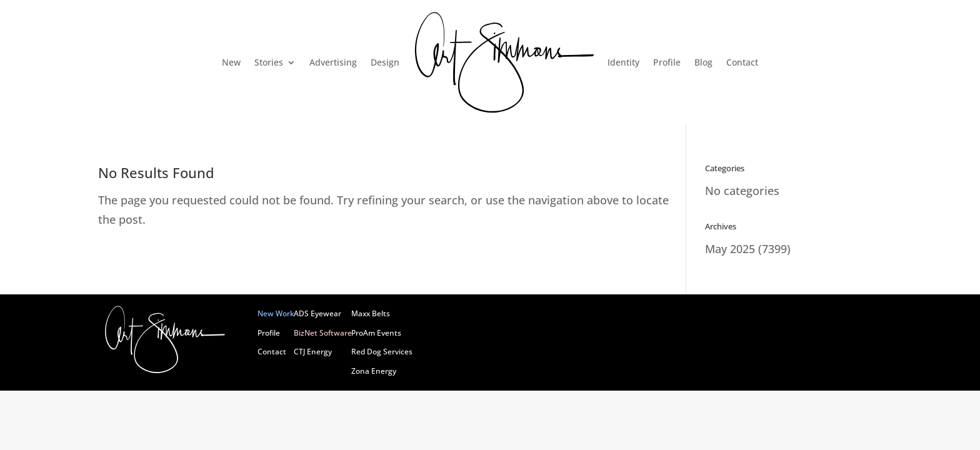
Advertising (333, 62)
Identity (623, 62)
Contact (742, 62)
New (231, 62)
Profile (667, 62)
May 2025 (730, 249)
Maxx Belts (371, 313)
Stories (269, 62)
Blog (703, 62)
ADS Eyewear (317, 313)
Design (385, 62)
